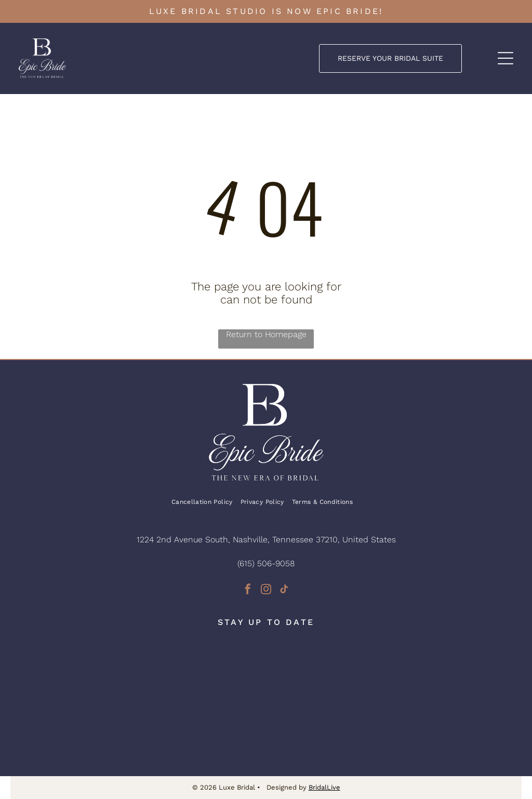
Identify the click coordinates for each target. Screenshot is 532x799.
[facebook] (248, 590)
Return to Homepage (266, 334)
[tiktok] (284, 590)
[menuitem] (206, 502)
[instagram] (266, 590)
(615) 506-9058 (266, 563)
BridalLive (324, 787)
